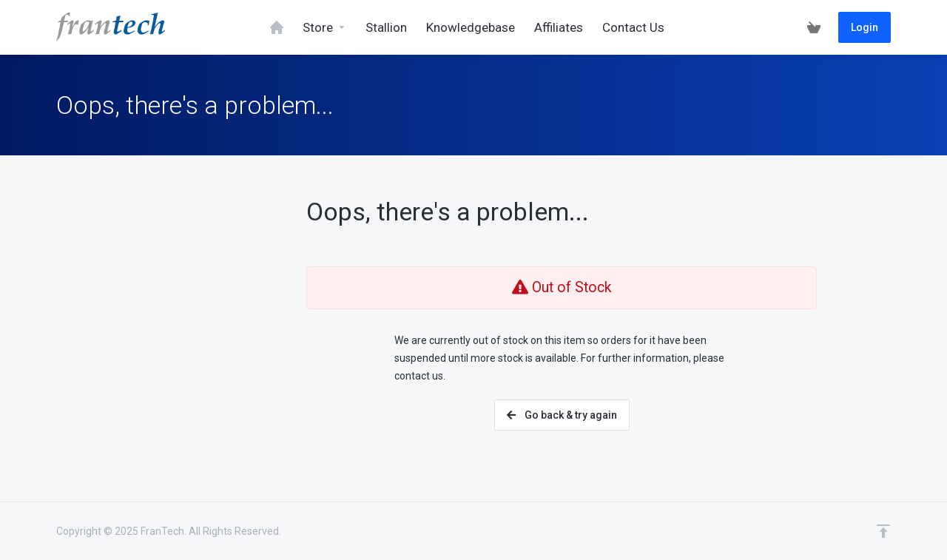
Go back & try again (562, 415)
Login (865, 27)
